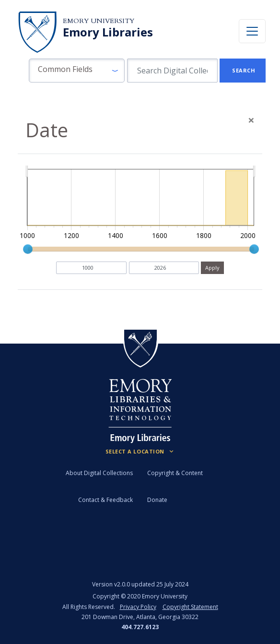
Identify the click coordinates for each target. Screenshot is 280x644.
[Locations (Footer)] (140, 452)
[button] (77, 71)
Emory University (99, 21)
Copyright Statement (190, 607)
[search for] (172, 71)
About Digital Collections (99, 473)
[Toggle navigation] (252, 31)
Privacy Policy (138, 607)
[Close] (251, 120)
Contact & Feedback (105, 500)
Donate (157, 500)
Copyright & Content (175, 473)
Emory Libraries (108, 32)
